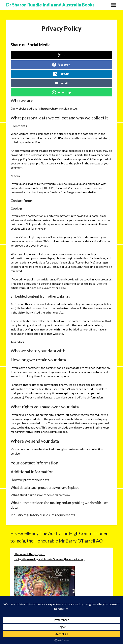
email (61, 83)
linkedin (61, 74)
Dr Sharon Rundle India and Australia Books (50, 5)
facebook (61, 65)
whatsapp (61, 92)
